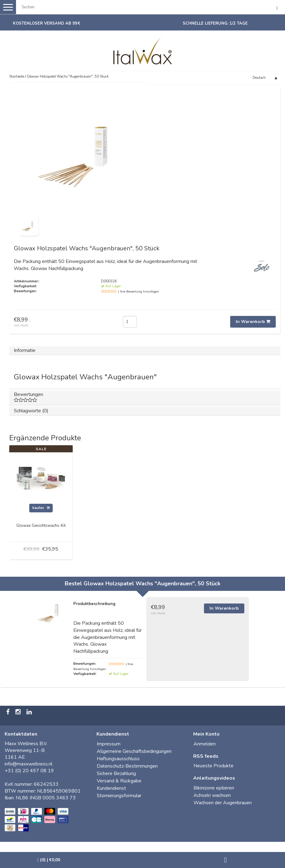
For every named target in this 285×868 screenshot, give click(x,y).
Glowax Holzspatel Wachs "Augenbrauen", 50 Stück (68, 77)
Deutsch (259, 78)
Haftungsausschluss (118, 759)
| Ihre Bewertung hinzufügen (138, 292)
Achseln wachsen (212, 795)
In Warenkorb (253, 322)
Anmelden (205, 744)
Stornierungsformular (119, 796)
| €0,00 (49, 860)
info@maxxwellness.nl (28, 764)
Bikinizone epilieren (214, 788)
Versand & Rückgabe (119, 781)
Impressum (109, 744)
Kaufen (41, 508)
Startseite (17, 77)
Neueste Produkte (214, 766)
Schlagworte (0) (31, 411)
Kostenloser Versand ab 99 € (47, 23)
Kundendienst (111, 788)
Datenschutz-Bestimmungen (127, 766)
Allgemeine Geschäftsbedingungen (134, 751)
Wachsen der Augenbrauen (223, 803)
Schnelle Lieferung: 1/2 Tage (215, 23)
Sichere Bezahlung (116, 773)
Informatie (25, 350)
